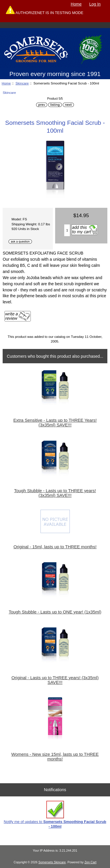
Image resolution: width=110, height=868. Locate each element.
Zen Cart (90, 862)
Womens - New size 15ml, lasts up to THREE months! (55, 757)
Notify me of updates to (55, 815)
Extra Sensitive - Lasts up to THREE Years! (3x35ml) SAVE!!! (55, 423)
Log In (95, 4)
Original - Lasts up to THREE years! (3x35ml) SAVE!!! (55, 680)
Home (76, 4)
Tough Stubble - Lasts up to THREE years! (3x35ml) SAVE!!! (55, 493)
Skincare (22, 83)
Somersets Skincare (52, 862)
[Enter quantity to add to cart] (67, 230)
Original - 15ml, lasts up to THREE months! (55, 547)
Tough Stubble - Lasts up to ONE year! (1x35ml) (55, 612)
